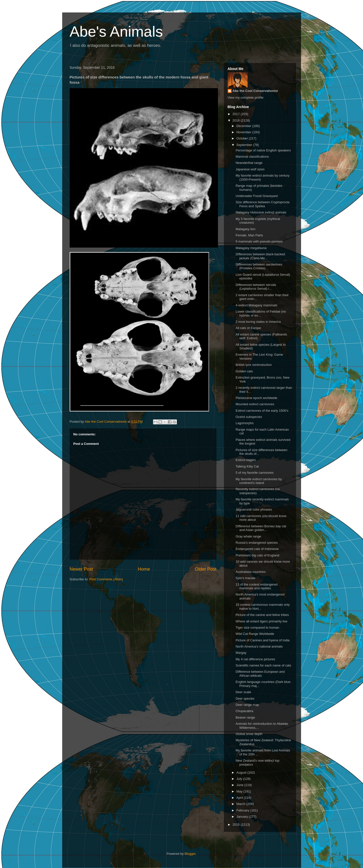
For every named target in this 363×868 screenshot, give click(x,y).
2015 (237, 825)
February (243, 810)
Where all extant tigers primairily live (261, 621)
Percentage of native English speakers (263, 150)
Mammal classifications (252, 157)
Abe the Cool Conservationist (255, 91)
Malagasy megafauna (251, 248)
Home (144, 569)
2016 (237, 120)
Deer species (245, 699)
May (240, 791)
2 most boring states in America (258, 322)
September (245, 145)
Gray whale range (248, 536)
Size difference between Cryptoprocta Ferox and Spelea (263, 204)
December (244, 126)
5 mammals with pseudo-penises (259, 241)
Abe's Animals (116, 32)
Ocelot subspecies (249, 417)
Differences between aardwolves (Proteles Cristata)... (259, 266)
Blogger (190, 854)
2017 (237, 114)
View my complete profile (246, 98)
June (240, 785)
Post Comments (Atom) (106, 579)
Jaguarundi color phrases (254, 509)
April (240, 798)
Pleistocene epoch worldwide (257, 398)
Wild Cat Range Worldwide (255, 634)
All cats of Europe (248, 328)
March (241, 804)
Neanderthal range (249, 163)
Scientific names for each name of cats (263, 665)
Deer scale (243, 692)
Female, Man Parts (249, 235)
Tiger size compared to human (257, 628)
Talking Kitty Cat (247, 466)
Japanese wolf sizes (250, 169)
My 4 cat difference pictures (255, 659)
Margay (241, 653)
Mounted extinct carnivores (255, 404)
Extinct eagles (246, 460)
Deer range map (247, 705)
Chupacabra (244, 711)
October (243, 138)
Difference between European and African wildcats (260, 674)
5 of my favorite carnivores (255, 473)
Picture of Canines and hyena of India (263, 640)
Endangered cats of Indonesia (257, 549)
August (242, 772)
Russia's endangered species (257, 543)
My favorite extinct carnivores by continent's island (259, 481)
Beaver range (245, 717)
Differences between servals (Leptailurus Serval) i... (256, 287)
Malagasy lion (246, 229)
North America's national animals (259, 646)
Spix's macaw (245, 578)
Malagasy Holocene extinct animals (261, 212)
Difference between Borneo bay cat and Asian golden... (261, 528)
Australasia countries (251, 572)
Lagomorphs (245, 423)
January (243, 817)
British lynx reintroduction (254, 365)
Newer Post (81, 569)
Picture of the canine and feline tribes (262, 615)
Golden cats (244, 371)
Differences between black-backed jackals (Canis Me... (260, 256)
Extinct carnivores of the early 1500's (262, 411)
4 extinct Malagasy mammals (257, 305)
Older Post (206, 569)
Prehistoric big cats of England (258, 555)
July (240, 779)
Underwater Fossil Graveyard (257, 196)
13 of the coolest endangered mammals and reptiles (257, 586)
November (244, 132)
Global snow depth (249, 734)
